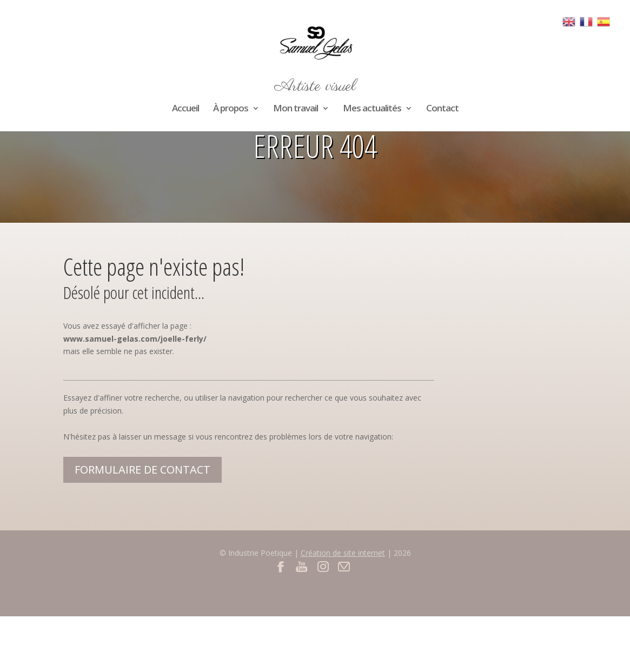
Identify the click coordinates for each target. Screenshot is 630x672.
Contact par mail (344, 566)
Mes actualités (372, 109)
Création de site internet (343, 553)
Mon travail (296, 109)
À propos (231, 109)
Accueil (185, 109)
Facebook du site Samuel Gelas (281, 566)
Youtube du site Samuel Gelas (302, 566)
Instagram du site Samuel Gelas (323, 566)
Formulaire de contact (142, 470)
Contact (442, 109)
